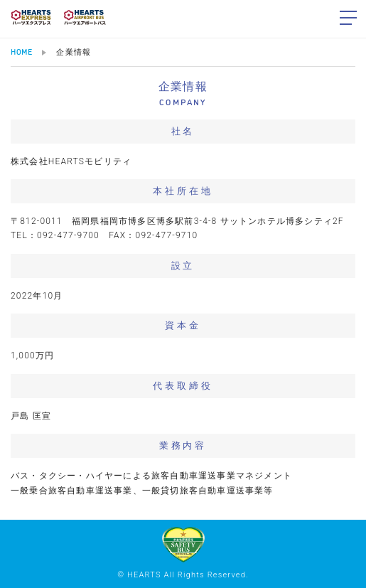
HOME (21, 52)
